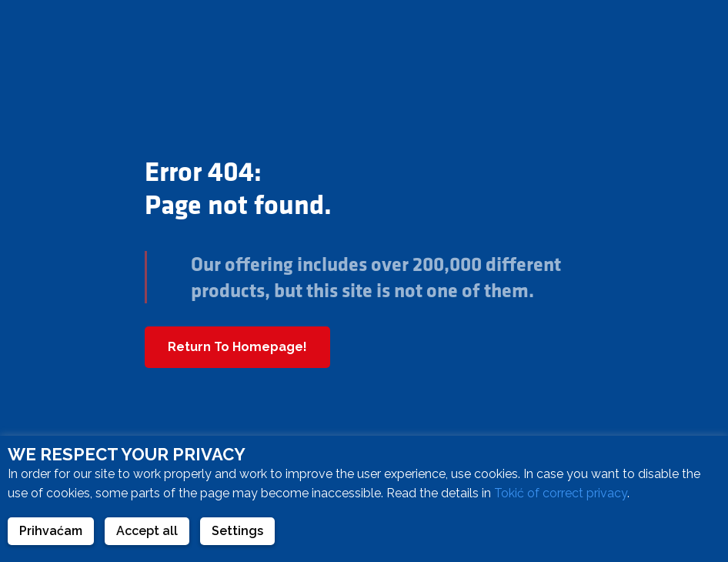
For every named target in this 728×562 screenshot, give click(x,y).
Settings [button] (237, 531)
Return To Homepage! (237, 347)
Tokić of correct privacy (561, 493)
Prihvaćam (51, 531)
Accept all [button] (147, 531)
